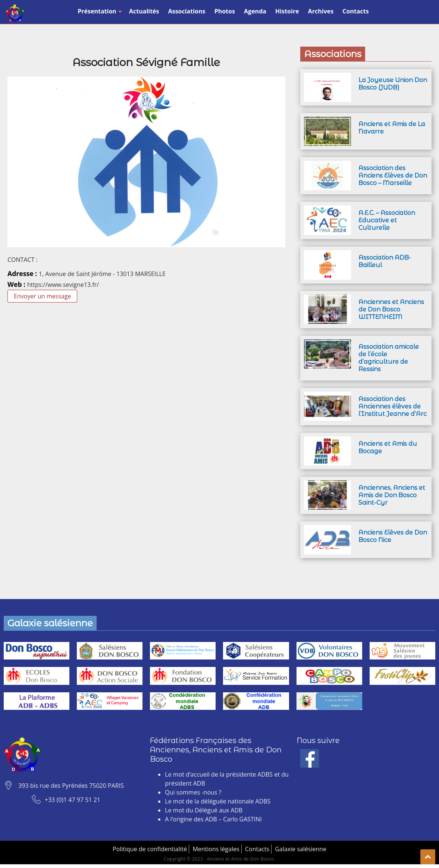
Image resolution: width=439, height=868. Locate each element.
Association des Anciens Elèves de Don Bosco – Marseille (393, 176)
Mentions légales (216, 849)
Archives (321, 11)
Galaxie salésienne (301, 849)
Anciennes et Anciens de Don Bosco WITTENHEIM (391, 309)
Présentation (99, 11)
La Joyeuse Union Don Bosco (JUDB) (393, 84)
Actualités (144, 11)
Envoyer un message (42, 296)
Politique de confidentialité (150, 849)
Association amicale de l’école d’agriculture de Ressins (389, 358)
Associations (187, 11)
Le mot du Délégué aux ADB (204, 810)
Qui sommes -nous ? (193, 792)
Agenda (255, 11)
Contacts (355, 11)
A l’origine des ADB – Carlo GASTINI (213, 819)
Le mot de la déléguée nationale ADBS (218, 801)
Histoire (287, 11)
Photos (225, 11)
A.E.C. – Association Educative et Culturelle (387, 220)
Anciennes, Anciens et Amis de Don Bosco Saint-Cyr (392, 495)
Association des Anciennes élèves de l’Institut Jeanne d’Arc (393, 406)
